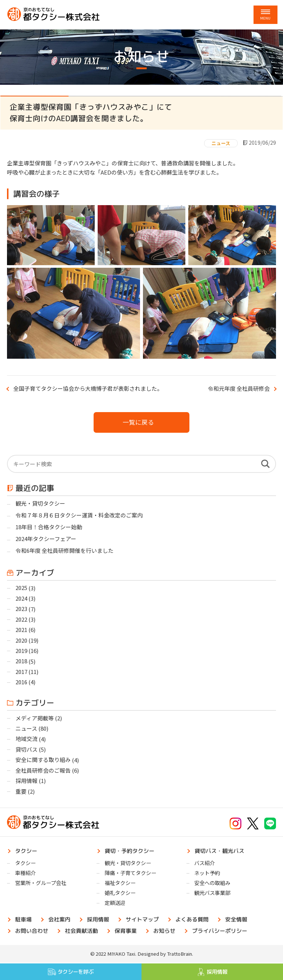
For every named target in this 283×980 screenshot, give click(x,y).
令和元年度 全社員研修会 (239, 388)
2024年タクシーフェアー (46, 539)
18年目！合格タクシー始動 (49, 527)
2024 (21, 599)
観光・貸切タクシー (40, 504)
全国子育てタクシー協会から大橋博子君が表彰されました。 (88, 388)
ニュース (221, 143)
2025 (21, 588)
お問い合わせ (32, 932)
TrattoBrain (179, 955)
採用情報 (27, 782)
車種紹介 (25, 874)
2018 (21, 662)
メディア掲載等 (35, 719)
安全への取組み (212, 884)
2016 (21, 683)
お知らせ (165, 932)
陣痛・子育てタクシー (130, 874)
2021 (21, 630)
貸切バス (27, 750)
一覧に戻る (138, 422)
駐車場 (24, 920)
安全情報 (237, 920)
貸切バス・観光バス (219, 851)
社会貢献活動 (82, 932)
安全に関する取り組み (43, 761)
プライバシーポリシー (220, 932)
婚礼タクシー (120, 894)
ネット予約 (207, 874)
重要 (21, 792)
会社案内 (60, 920)
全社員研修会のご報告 (43, 771)
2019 (21, 651)
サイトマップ (143, 920)
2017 (21, 672)
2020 (21, 641)
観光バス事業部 (212, 894)
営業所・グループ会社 (41, 884)
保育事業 (126, 932)
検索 (265, 464)
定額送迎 (115, 904)
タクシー (27, 851)
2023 (21, 609)
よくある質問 (192, 920)
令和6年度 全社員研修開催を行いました (64, 551)
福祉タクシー (120, 884)
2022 (21, 620)
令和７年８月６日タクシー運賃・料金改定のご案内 (79, 515)
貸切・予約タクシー (130, 851)
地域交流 (27, 740)
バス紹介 (205, 864)
